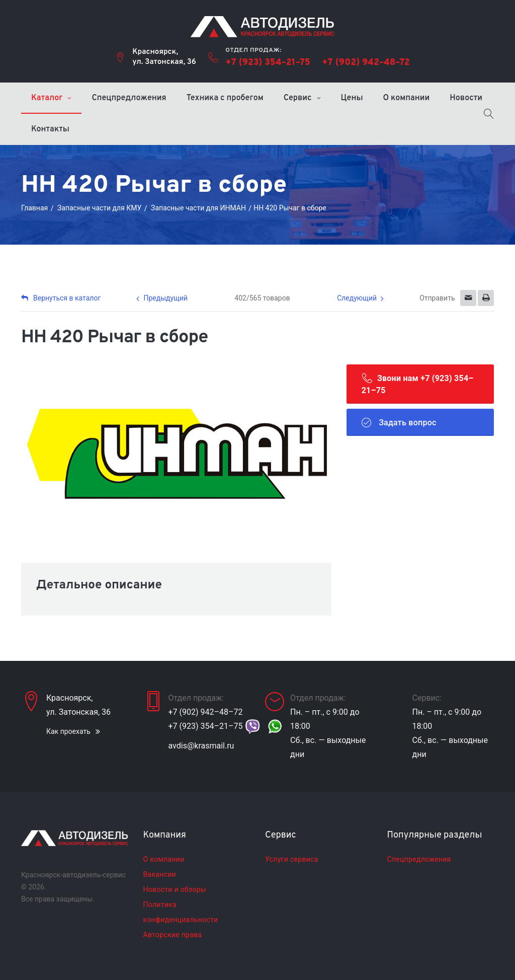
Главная (34, 208)
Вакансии (160, 874)
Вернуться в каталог (61, 298)
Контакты (50, 129)
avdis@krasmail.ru (201, 746)
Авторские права (173, 935)
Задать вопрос (399, 422)
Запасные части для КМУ (99, 208)
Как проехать (68, 731)
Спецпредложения (129, 98)
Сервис (298, 98)
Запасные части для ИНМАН (198, 208)
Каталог (47, 98)
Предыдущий (165, 298)
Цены (352, 98)
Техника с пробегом (225, 98)
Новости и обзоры (175, 889)
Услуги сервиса (292, 859)
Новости (466, 98)
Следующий (357, 298)
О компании (407, 98)
